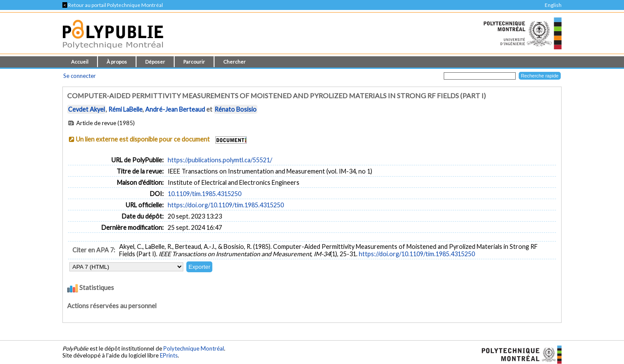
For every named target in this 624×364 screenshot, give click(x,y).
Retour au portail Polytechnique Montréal (113, 5)
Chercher (234, 62)
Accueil (80, 62)
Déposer (155, 62)
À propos (117, 62)
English (553, 5)
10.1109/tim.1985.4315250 (205, 194)
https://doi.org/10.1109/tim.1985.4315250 (226, 205)
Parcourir (194, 62)
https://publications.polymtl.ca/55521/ (220, 160)
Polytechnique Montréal (194, 348)
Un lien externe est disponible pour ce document (143, 139)
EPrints (169, 355)
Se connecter (80, 76)
